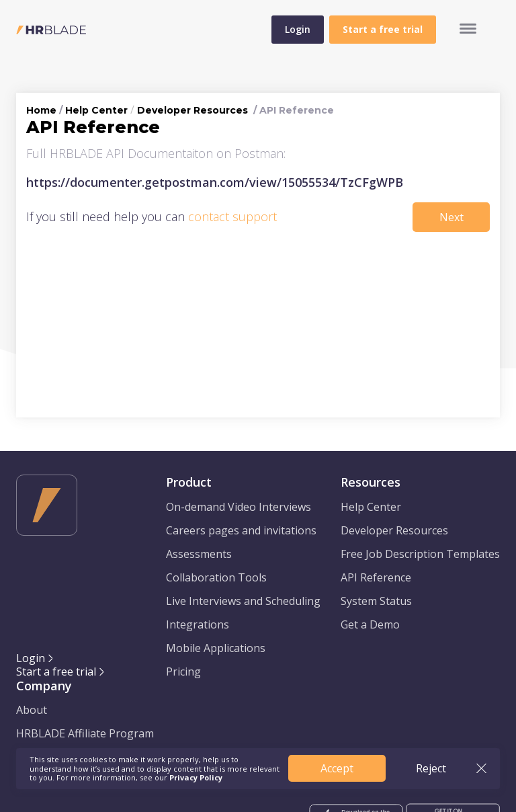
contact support (232, 216)
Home (41, 110)
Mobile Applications (216, 648)
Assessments (199, 554)
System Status (376, 601)
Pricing (183, 672)
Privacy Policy (196, 777)
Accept (337, 768)
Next (451, 217)
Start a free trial (56, 672)
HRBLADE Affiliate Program (85, 733)
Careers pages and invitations (241, 530)
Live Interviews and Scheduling (243, 601)
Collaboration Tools (216, 577)
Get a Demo (370, 624)
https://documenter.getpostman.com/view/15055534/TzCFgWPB (215, 182)
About (32, 710)
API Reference (376, 577)
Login (298, 29)
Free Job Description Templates (420, 554)
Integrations (198, 624)
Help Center (96, 110)
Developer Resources (192, 110)
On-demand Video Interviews (239, 507)
